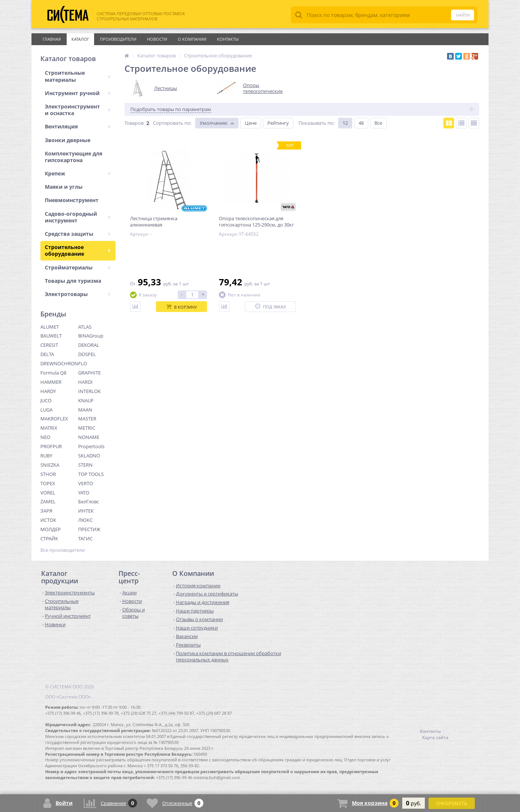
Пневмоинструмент (72, 200)
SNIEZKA (50, 465)
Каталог (80, 39)
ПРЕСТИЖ (89, 529)
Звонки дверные (68, 140)
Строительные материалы (78, 76)
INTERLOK (89, 391)
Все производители (63, 550)
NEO (45, 437)
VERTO (86, 483)
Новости (157, 39)
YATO (84, 493)
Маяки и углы (64, 187)
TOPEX (48, 483)
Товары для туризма (73, 281)
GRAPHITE (89, 373)
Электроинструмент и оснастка (78, 110)
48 (361, 123)
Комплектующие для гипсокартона (74, 157)
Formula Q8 (53, 373)
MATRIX (49, 428)
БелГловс (89, 501)
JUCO (46, 400)
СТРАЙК (49, 538)
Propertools (91, 446)
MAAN (85, 410)
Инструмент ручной (78, 93)
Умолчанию (214, 123)
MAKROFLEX (54, 419)
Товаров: (134, 123)
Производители (118, 39)
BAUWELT (51, 336)
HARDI (85, 382)
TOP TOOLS (91, 474)
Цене (251, 123)
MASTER (87, 419)
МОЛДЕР (51, 529)
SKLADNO (89, 456)
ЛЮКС (85, 520)
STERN (85, 465)
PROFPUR (51, 446)
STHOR (48, 474)
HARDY (48, 391)
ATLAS (85, 327)
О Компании (192, 39)
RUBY (46, 456)
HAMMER (51, 382)
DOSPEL (87, 354)
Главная (52, 39)
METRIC (87, 428)
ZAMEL (48, 501)
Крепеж (78, 173)
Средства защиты (78, 234)
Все (378, 123)
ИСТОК (48, 520)
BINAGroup (91, 336)
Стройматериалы (78, 267)
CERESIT (49, 345)
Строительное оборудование (78, 250)
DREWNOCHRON (59, 363)
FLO (83, 363)
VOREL (48, 493)
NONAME (89, 437)
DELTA (47, 354)
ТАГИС (85, 538)
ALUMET (50, 327)
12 (345, 123)
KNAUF (86, 400)
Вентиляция (78, 126)
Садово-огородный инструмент (78, 217)
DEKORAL (89, 345)
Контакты (228, 39)
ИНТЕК (86, 511)
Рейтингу (278, 123)
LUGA (46, 410)
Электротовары (78, 294)
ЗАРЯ (46, 511)
